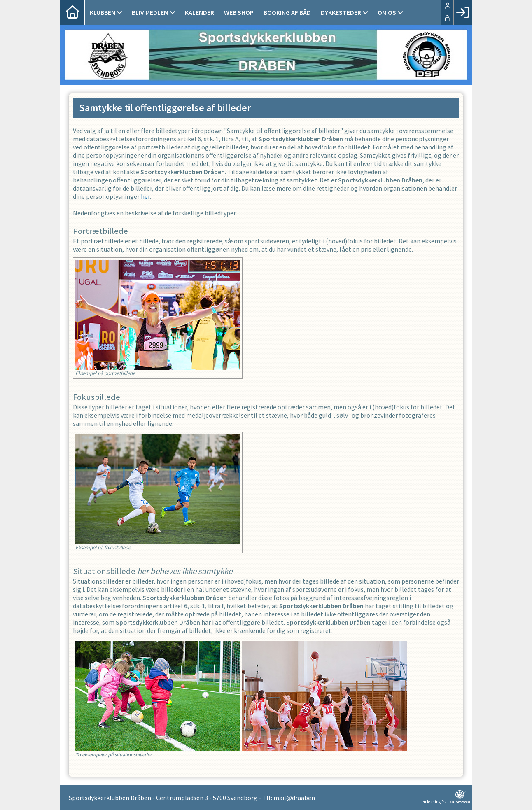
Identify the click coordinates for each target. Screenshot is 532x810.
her (145, 196)
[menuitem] (72, 12)
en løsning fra (446, 797)
